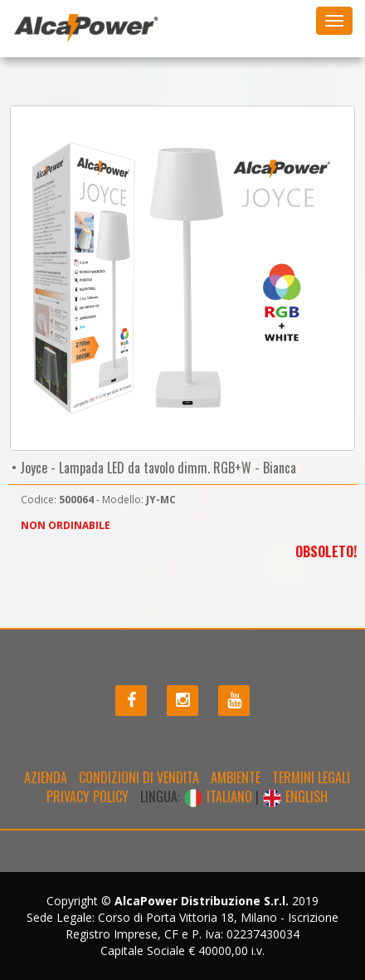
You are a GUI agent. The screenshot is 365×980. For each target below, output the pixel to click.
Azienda (46, 777)
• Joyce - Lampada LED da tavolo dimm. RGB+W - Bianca (152, 468)
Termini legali (311, 777)
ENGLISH (295, 796)
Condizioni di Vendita (139, 777)
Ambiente (236, 777)
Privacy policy (88, 796)
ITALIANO (219, 796)
